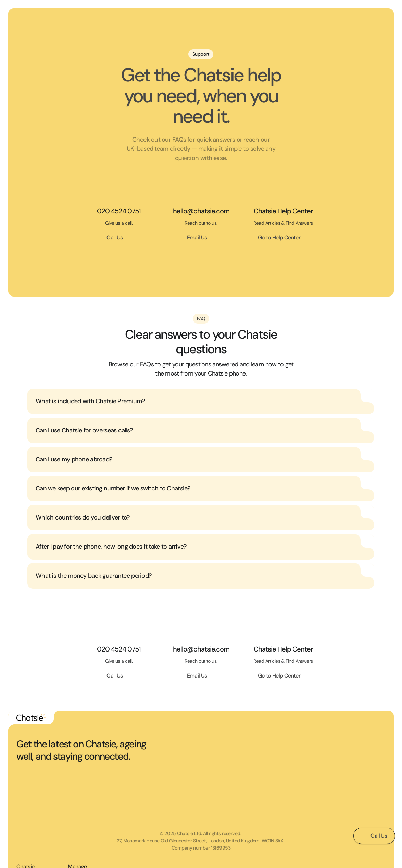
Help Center (354, 793)
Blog (295, 806)
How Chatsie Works (311, 780)
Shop (296, 768)
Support (350, 780)
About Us (300, 793)
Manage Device (358, 806)
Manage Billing (357, 818)
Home (297, 755)
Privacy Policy (356, 768)
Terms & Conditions (362, 755)
